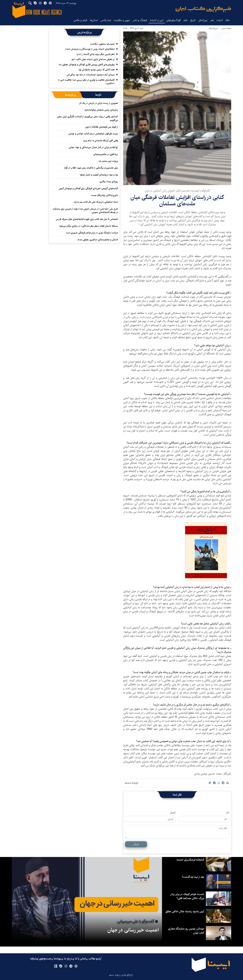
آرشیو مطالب (95, 959)
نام (228, 813)
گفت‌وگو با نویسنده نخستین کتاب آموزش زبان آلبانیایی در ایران (177, 191)
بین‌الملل (203, 20)
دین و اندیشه (157, 20)
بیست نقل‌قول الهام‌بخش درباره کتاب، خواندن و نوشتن (93, 134)
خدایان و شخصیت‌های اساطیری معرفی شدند (98, 240)
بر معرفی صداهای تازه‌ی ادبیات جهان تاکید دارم (93, 59)
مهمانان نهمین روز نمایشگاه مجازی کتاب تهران (186, 931)
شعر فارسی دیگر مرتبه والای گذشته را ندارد (96, 54)
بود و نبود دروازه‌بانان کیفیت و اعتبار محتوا (99, 175)
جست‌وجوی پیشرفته (41, 959)
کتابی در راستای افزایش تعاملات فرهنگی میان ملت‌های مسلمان (177, 201)
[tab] (98, 95)
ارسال (136, 844)
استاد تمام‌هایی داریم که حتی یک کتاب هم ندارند (96, 202)
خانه (228, 20)
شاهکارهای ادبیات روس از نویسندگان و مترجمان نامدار (90, 49)
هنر (212, 20)
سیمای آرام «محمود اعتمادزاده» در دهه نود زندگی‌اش (91, 75)
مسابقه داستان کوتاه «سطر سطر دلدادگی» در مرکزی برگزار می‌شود (89, 226)
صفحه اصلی (226, 28)
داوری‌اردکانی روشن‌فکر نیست (105, 195)
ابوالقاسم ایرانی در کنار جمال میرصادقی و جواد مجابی (93, 147)
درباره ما (68, 959)
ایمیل (173, 813)
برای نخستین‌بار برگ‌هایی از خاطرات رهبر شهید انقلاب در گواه (91, 168)
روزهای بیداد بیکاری (109, 182)
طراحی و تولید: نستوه (121, 975)
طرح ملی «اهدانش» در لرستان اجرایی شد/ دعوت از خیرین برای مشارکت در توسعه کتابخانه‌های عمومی (85, 211)
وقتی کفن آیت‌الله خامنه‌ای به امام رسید (100, 141)
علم (186, 20)
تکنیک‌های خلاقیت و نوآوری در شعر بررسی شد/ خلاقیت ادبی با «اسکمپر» (86, 82)
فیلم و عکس (80, 20)
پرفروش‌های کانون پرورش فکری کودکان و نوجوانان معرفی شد (87, 65)
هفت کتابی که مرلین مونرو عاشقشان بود (97, 70)
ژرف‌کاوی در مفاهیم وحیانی (106, 154)
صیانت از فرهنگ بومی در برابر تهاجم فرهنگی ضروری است (92, 233)
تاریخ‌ (193, 20)
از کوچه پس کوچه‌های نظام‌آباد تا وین (102, 127)
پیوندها (58, 959)
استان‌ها (94, 20)
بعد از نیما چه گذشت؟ (193, 877)
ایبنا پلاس (106, 20)
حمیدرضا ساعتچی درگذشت (102, 44)
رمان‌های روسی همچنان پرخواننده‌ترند (101, 110)
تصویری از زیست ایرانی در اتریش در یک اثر (99, 103)
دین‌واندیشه (213, 28)
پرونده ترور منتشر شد (108, 161)
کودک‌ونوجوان (174, 20)
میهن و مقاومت (122, 20)
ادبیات (220, 20)
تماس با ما (80, 959)
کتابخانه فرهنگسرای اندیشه (190, 860)
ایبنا (203, 9)
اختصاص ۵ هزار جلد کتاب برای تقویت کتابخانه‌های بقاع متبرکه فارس (87, 219)
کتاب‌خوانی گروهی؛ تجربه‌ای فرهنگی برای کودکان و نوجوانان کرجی (88, 188)
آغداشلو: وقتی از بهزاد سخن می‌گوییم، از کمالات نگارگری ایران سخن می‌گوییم (88, 118)
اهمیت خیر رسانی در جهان (133, 930)
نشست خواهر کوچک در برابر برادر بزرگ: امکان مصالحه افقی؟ (187, 896)
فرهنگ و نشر (140, 20)
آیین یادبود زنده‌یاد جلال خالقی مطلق (185, 911)
